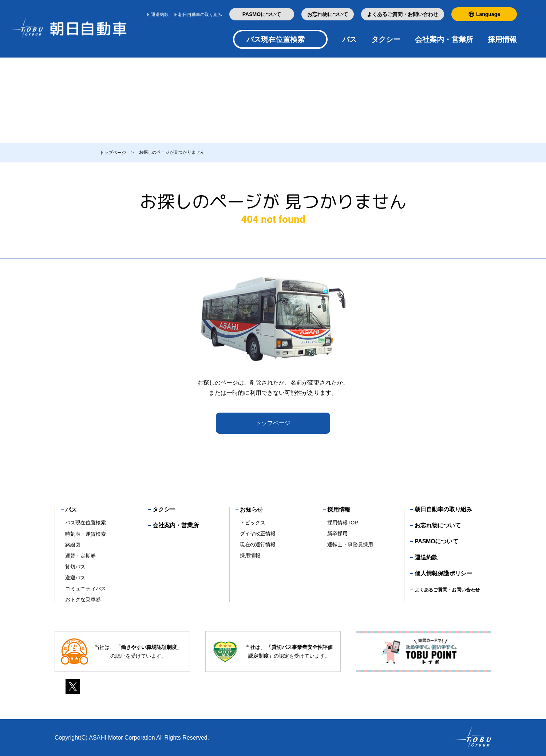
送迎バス (75, 578)
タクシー (386, 39)
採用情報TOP (343, 523)
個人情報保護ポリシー (443, 573)
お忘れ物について (328, 14)
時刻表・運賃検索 (86, 534)
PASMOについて (262, 14)
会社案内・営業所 (444, 39)
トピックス (253, 523)
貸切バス (75, 567)
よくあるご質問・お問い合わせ (403, 14)
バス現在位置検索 (276, 39)
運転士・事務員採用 (350, 544)
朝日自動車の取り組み (200, 15)
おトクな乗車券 (83, 599)
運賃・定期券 (80, 556)
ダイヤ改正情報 (258, 533)
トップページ (273, 423)
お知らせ (251, 510)
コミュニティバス (86, 588)
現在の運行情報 (258, 544)
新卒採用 (337, 533)
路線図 (73, 545)
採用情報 (250, 555)
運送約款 (160, 15)
